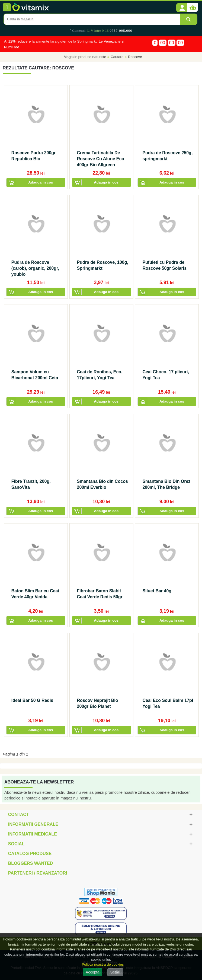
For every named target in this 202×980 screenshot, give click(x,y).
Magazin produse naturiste (85, 57)
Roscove (135, 57)
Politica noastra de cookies (103, 964)
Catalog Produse (30, 854)
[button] (182, 8)
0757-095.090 (121, 30)
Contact (19, 814)
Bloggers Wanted (31, 863)
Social (16, 844)
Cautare (117, 57)
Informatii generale (33, 824)
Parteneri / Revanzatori (38, 873)
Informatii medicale (33, 834)
